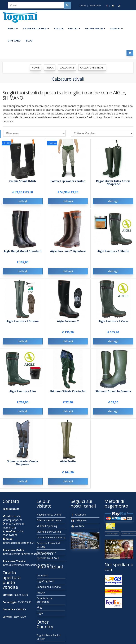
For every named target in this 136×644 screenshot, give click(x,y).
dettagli (23, 201)
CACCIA (59, 28)
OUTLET (74, 28)
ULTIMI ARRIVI (95, 28)
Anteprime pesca (46, 552)
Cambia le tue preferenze (44, 600)
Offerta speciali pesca (49, 520)
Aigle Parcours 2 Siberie (113, 252)
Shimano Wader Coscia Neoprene (23, 463)
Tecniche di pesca (36, 28)
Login (40, 613)
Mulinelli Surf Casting (49, 532)
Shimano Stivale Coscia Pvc (68, 392)
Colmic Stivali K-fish (23, 181)
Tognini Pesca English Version (49, 637)
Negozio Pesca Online (49, 515)
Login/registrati (45, 581)
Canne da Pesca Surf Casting (48, 545)
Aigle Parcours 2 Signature (68, 252)
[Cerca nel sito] (67, 5)
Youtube (78, 526)
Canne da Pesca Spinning (51, 537)
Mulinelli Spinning (47, 526)
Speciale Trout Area (48, 558)
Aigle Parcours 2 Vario (113, 322)
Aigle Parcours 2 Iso (23, 392)
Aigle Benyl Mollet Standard (23, 252)
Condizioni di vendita (49, 587)
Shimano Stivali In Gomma (113, 392)
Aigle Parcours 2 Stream (23, 322)
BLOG (29, 41)
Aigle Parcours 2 (68, 322)
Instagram (79, 520)
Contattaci (42, 575)
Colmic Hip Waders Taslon (68, 181)
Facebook (78, 515)
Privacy (41, 593)
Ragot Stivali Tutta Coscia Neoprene (113, 183)
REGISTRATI (95, 6)
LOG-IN (82, 6)
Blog (39, 607)
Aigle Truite (68, 462)
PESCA (13, 28)
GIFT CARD (14, 41)
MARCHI (117, 28)
